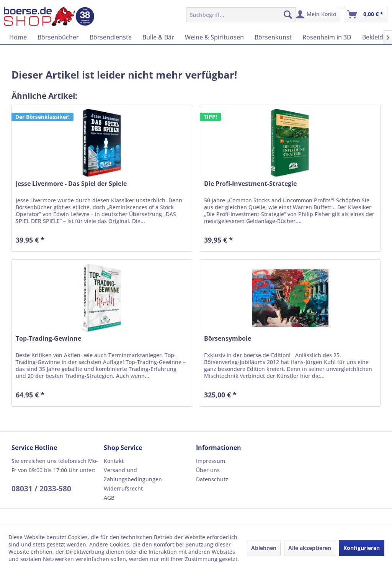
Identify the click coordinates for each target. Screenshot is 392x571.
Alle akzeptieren (310, 548)
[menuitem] (241, 15)
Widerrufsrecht (123, 488)
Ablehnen (264, 548)
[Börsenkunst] (273, 37)
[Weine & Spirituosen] (214, 37)
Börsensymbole (228, 339)
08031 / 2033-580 (41, 489)
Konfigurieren (362, 548)
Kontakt (114, 461)
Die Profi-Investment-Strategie (250, 184)
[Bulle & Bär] (158, 37)
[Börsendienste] (111, 37)
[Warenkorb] (366, 15)
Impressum (211, 461)
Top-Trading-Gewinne (48, 339)
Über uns (208, 470)
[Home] (18, 37)
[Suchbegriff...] (241, 15)
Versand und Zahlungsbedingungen (133, 475)
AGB (109, 498)
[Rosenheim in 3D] (327, 37)
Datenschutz (212, 479)
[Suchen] (288, 15)
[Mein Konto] (316, 15)
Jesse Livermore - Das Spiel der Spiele (71, 184)
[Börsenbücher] (58, 37)
